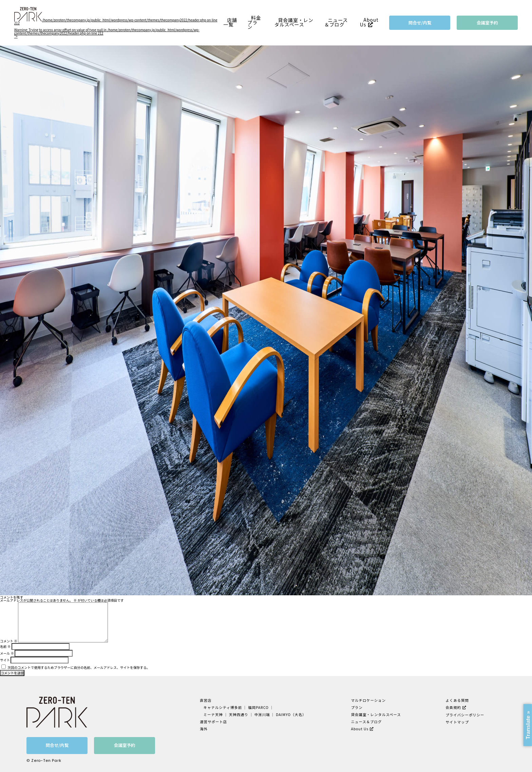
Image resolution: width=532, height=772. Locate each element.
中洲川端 (262, 715)
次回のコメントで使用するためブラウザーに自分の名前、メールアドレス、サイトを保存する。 (79, 668)
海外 (204, 729)
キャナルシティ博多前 (223, 707)
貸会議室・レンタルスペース (294, 22)
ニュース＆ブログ (336, 22)
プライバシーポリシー (465, 715)
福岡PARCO (258, 707)
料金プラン (254, 22)
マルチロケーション (368, 700)
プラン (357, 707)
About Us (369, 22)
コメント (9, 641)
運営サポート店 (213, 722)
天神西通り (239, 715)
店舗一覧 (230, 22)
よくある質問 (457, 700)
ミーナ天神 (213, 715)
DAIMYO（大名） (291, 715)
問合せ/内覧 (420, 23)
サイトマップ (457, 722)
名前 (5, 646)
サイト (5, 660)
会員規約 (453, 707)
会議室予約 (487, 23)
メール (7, 653)
